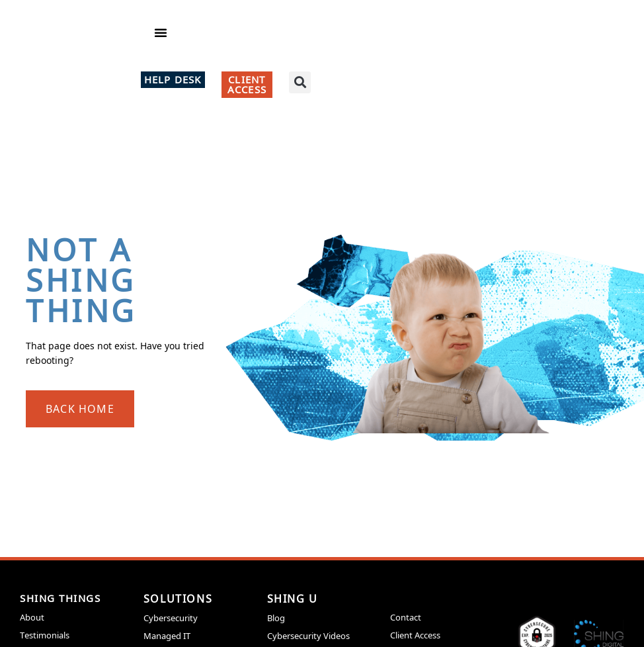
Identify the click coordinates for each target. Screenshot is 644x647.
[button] (161, 40)
